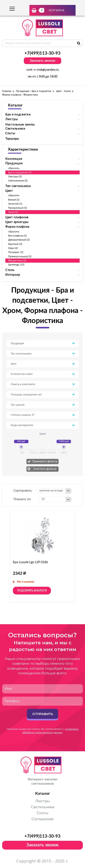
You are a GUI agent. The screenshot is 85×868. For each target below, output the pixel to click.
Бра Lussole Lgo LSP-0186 (30, 562)
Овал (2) (13, 248)
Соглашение (43, 819)
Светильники (43, 807)
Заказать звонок (42, 61)
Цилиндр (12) (16, 265)
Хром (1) (13, 212)
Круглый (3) (15, 244)
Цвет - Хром (63, 91)
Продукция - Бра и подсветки (34, 91)
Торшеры (12, 139)
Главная (7, 91)
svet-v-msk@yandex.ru (43, 70)
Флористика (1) (17, 260)
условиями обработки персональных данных (50, 731)
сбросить (14, 168)
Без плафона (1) (17, 236)
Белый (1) (14, 200)
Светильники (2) (18, 181)
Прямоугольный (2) (20, 256)
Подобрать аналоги (32, 591)
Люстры (42, 801)
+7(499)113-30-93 (42, 53)
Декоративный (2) (19, 240)
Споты (42, 813)
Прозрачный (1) (17, 208)
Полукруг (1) (16, 252)
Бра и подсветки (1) (20, 172)
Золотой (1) (15, 204)
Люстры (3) (15, 177)
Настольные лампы (20, 125)
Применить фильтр (45, 461)
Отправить (43, 714)
